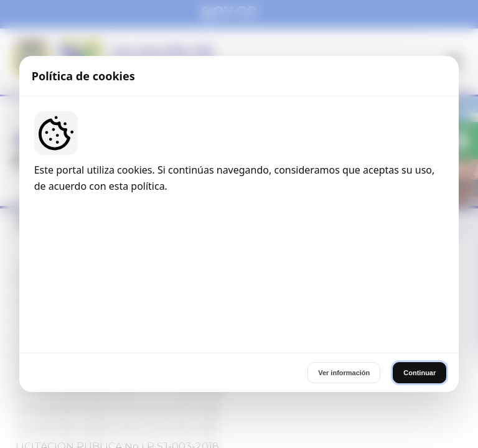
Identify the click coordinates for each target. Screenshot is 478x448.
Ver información (344, 306)
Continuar (419, 306)
